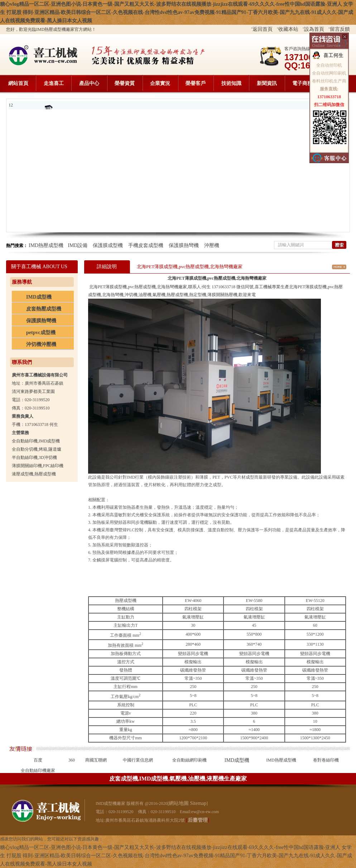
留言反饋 (340, 29)
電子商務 (302, 83)
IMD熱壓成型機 (46, 245)
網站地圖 (179, 803)
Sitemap (198, 803)
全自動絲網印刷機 (189, 760)
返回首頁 (263, 29)
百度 (38, 760)
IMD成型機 (237, 760)
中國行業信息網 (138, 760)
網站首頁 (18, 83)
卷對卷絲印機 (326, 760)
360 (72, 760)
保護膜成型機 (108, 245)
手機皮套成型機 (146, 245)
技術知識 (231, 83)
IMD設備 (78, 245)
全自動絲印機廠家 (38, 770)
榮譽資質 (125, 83)
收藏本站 (288, 29)
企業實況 (160, 83)
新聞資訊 (267, 83)
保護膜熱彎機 (184, 245)
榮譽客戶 (196, 83)
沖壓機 (212, 245)
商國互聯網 (96, 760)
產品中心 (89, 83)
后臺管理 (198, 820)
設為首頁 (314, 29)
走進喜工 (54, 83)
